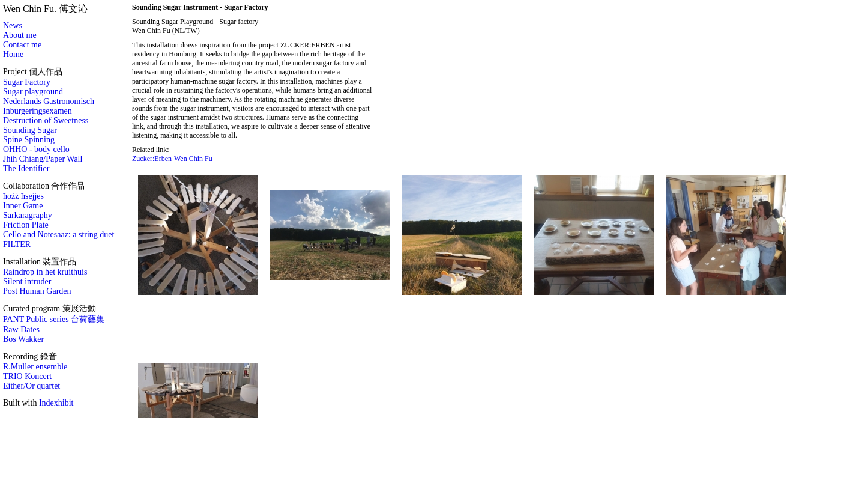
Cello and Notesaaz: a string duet (59, 235)
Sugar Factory (27, 82)
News (13, 26)
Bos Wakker (23, 339)
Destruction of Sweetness (46, 120)
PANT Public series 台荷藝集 (54, 319)
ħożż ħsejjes (23, 196)
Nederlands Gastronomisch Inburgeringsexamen (49, 106)
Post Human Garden (37, 291)
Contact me (22, 45)
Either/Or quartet (32, 386)
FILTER (17, 244)
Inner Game (23, 206)
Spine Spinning (29, 140)
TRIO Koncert (27, 376)
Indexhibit (56, 403)
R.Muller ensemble (35, 367)
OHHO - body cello (36, 149)
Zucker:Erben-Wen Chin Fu (172, 159)
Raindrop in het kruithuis (45, 272)
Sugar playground (33, 92)
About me (20, 35)
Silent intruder (27, 281)
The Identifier (26, 169)
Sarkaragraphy (28, 215)
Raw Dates (21, 330)
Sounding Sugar (30, 130)
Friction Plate (26, 225)
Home (13, 54)
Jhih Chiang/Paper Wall (43, 159)
